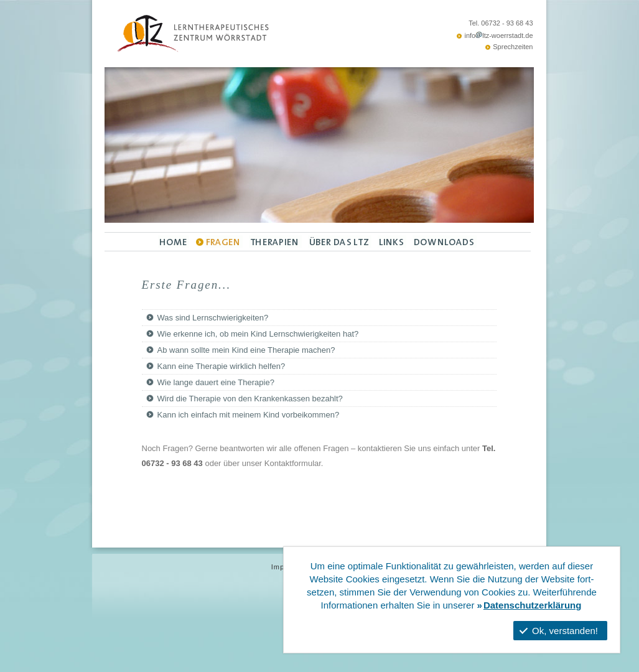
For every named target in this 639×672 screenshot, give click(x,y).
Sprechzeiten (513, 47)
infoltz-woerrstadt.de (498, 35)
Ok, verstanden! (559, 631)
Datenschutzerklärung (533, 605)
